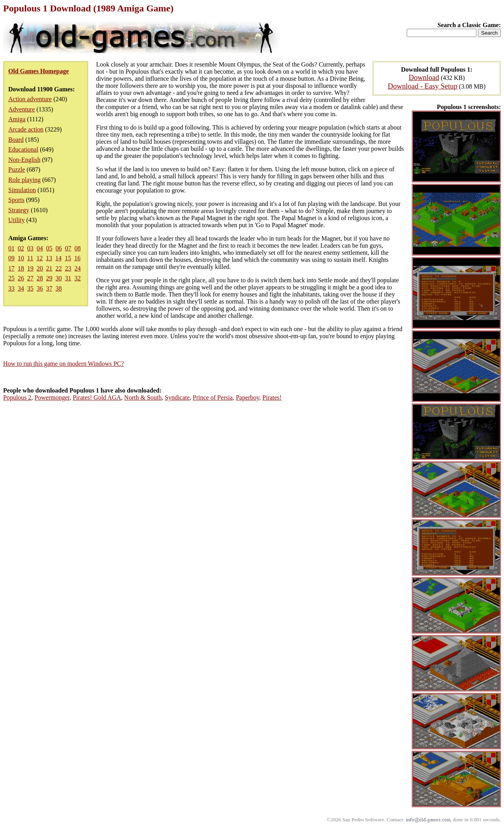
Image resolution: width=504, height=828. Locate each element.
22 (59, 268)
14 (58, 258)
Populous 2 (17, 397)
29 (49, 278)
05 (49, 248)
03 (30, 248)
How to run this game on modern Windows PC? (64, 364)
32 (78, 278)
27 (30, 278)
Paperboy (247, 397)
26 (21, 278)
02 (21, 248)
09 (11, 258)
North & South (143, 397)
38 (59, 288)
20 (40, 268)
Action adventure (30, 99)
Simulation (22, 190)
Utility (17, 220)
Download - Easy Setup (423, 86)
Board (16, 140)
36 (40, 288)
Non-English (24, 160)
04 (40, 248)
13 (49, 258)
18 (21, 268)
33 (11, 288)
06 (59, 248)
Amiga (17, 119)
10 (21, 258)
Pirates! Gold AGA (97, 397)
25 (11, 278)
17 (11, 268)
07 (68, 248)
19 (30, 268)
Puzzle (17, 169)
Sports (16, 200)
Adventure (22, 109)
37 (49, 288)
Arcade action (26, 129)
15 (68, 258)
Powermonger (52, 397)
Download (424, 77)
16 (77, 258)
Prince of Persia (213, 397)
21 (49, 268)
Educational (23, 149)
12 (39, 258)
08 (78, 248)
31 (68, 278)
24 (78, 268)
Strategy (19, 210)
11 (30, 258)
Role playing (24, 180)
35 (30, 288)
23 (68, 268)
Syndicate (177, 397)
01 (11, 248)
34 (21, 288)
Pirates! (272, 397)
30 (59, 278)
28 (40, 278)
